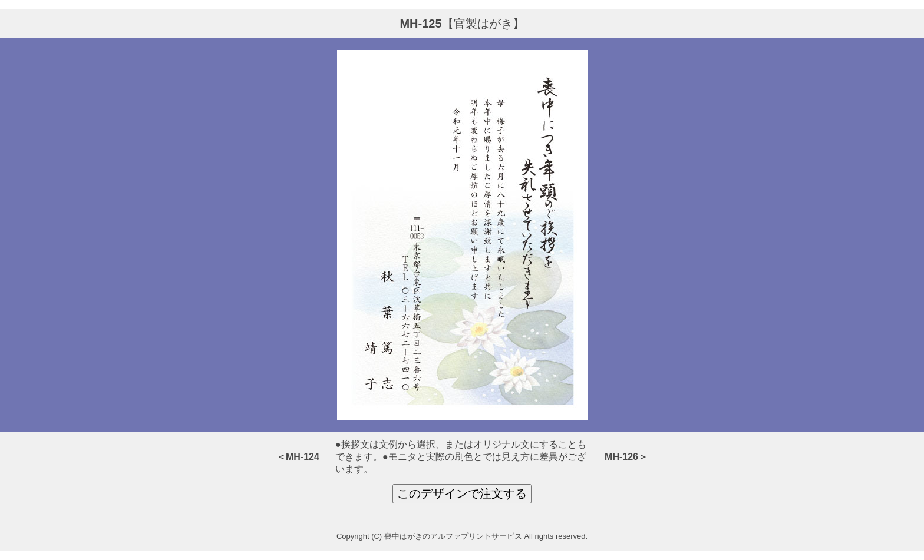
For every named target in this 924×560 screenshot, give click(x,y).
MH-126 (621, 457)
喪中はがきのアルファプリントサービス (453, 536)
